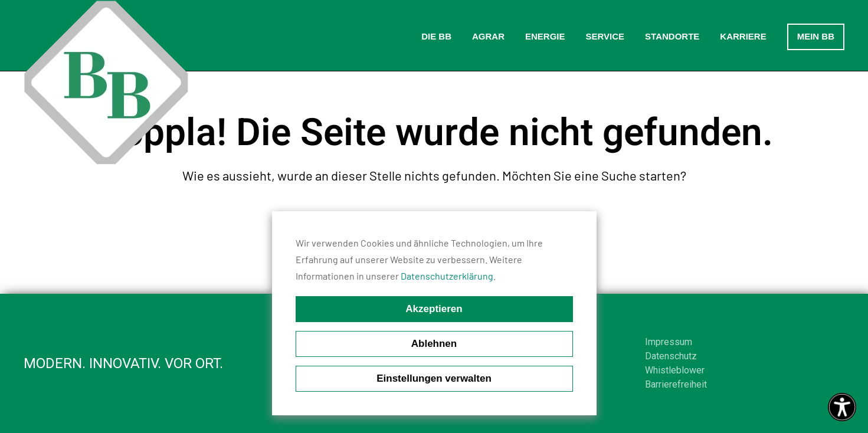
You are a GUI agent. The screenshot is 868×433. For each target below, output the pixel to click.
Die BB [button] (436, 36)
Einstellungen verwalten (434, 378)
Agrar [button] (488, 36)
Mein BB (816, 36)
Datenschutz (671, 356)
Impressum (669, 342)
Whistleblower (675, 370)
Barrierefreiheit (676, 384)
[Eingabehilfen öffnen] (842, 407)
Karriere (743, 36)
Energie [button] (545, 36)
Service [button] (605, 36)
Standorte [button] (672, 36)
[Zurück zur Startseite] (106, 83)
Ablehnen (434, 344)
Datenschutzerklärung (447, 276)
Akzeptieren (434, 309)
